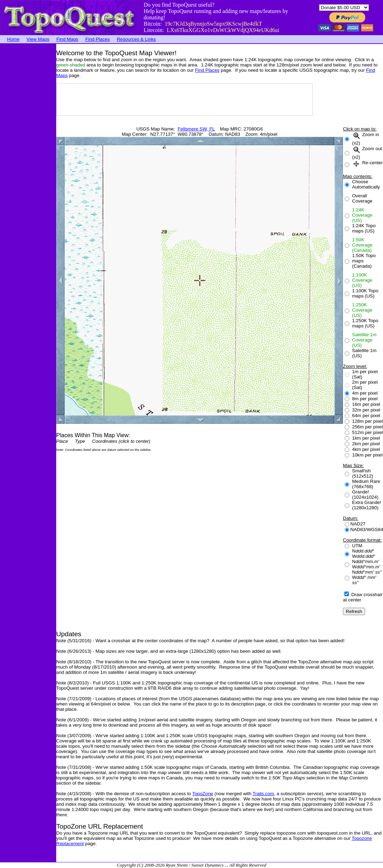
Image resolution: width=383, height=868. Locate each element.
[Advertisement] (28, 149)
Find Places (98, 39)
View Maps (38, 39)
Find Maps (67, 39)
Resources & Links (136, 39)
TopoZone (203, 794)
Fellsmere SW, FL (196, 129)
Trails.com (263, 794)
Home (13, 39)
